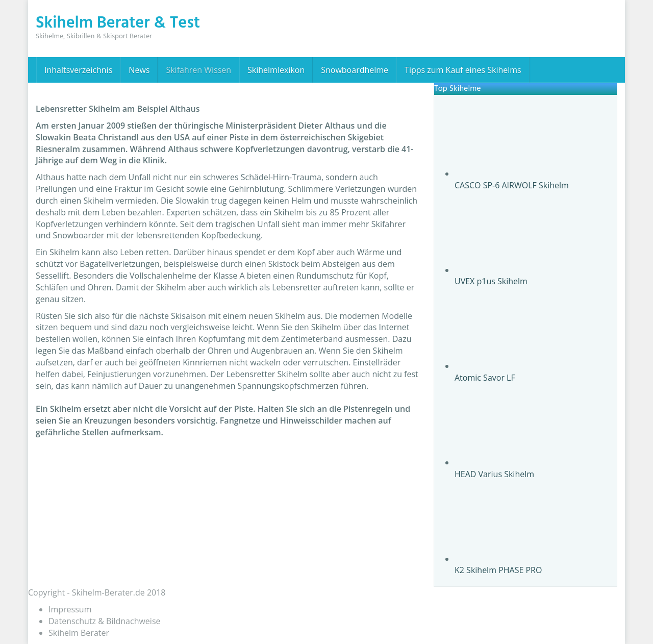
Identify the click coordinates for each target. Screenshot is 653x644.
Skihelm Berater (79, 633)
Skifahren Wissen (198, 70)
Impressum (70, 609)
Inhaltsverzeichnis (78, 70)
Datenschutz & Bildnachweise (105, 621)
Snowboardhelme (355, 70)
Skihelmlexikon (276, 70)
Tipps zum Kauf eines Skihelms (463, 70)
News (139, 70)
